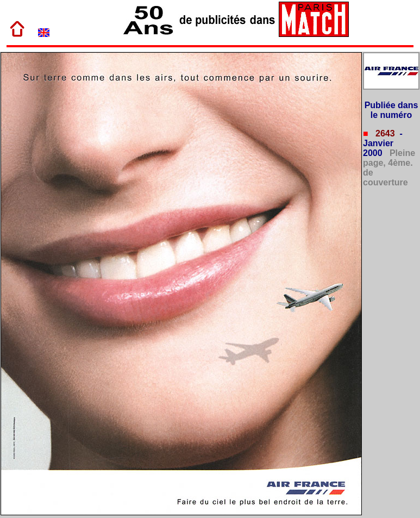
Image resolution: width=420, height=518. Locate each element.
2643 (384, 133)
